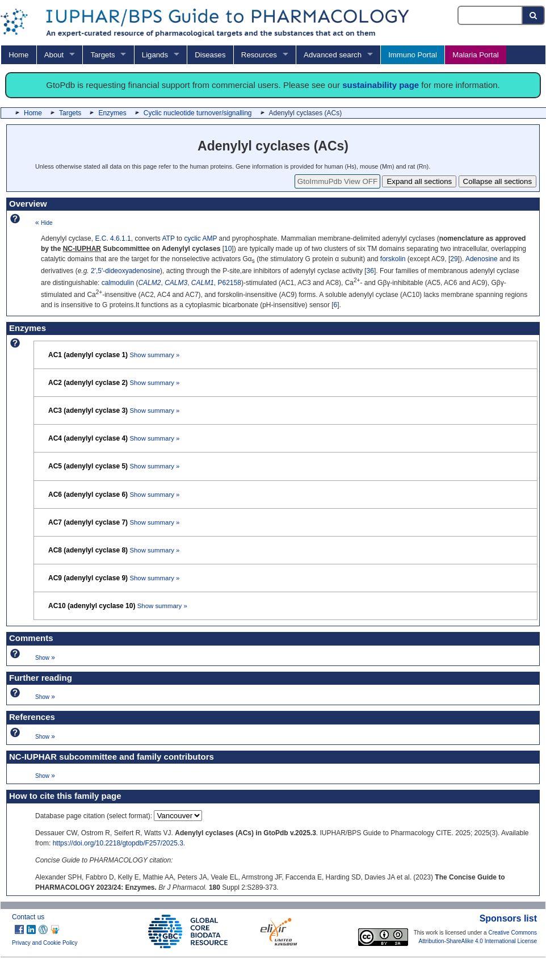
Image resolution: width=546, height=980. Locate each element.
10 (228, 249)
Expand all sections (419, 181)
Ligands (155, 55)
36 (370, 271)
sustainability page (381, 85)
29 (454, 259)
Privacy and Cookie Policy (45, 943)
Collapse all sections (498, 181)
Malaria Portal (475, 55)
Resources (259, 55)
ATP (168, 238)
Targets (102, 55)
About (54, 55)
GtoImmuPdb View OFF (337, 181)
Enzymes (112, 113)
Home (18, 55)
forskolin (393, 259)
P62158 (230, 283)
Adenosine (482, 259)
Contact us (28, 917)
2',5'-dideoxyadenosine (125, 271)
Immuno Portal (413, 55)
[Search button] (534, 15)
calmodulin (118, 283)
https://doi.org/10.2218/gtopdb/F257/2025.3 (118, 843)
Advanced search (333, 55)
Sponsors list (508, 918)
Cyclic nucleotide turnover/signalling (198, 113)
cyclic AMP (200, 238)
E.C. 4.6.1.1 (113, 238)
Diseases (210, 55)
